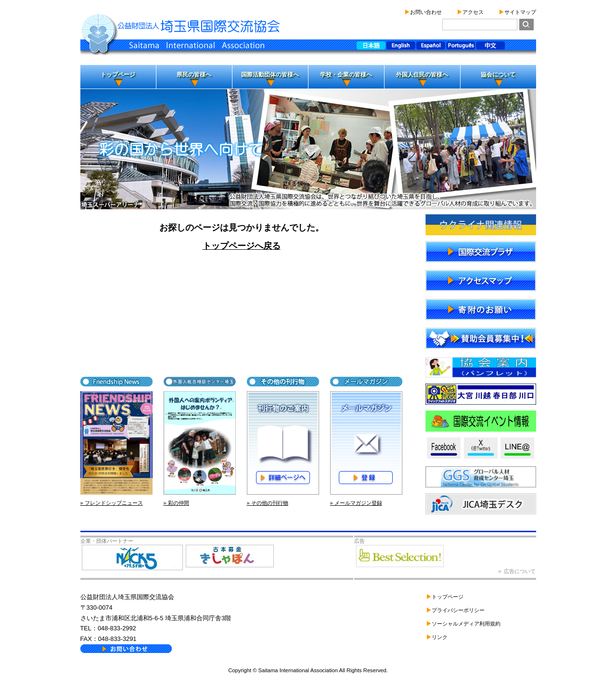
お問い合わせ (426, 12)
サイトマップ (520, 12)
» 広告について (517, 571)
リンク (440, 637)
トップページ (118, 75)
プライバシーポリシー (458, 610)
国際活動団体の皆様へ (270, 75)
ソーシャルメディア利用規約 (466, 624)
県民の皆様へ (194, 75)
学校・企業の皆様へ (346, 75)
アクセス (473, 12)
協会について (498, 75)
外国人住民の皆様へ (422, 75)
